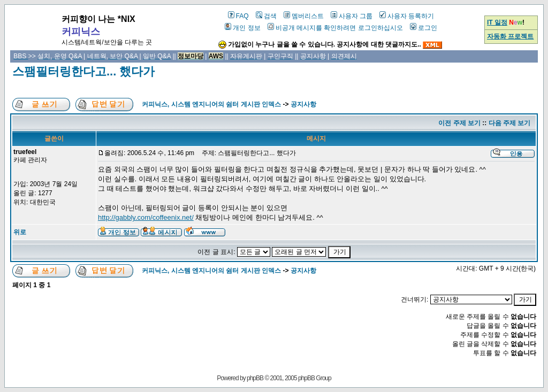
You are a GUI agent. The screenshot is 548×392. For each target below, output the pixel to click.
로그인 (424, 28)
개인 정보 (242, 28)
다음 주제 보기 (510, 123)
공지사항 (303, 104)
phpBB (255, 378)
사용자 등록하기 (407, 16)
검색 (266, 16)
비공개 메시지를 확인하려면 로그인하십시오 (335, 28)
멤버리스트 (304, 16)
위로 (20, 232)
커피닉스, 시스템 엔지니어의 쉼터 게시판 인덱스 (211, 104)
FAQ (238, 16)
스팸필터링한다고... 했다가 (83, 71)
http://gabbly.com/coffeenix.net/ (146, 217)
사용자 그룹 (352, 16)
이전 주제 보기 (459, 123)
